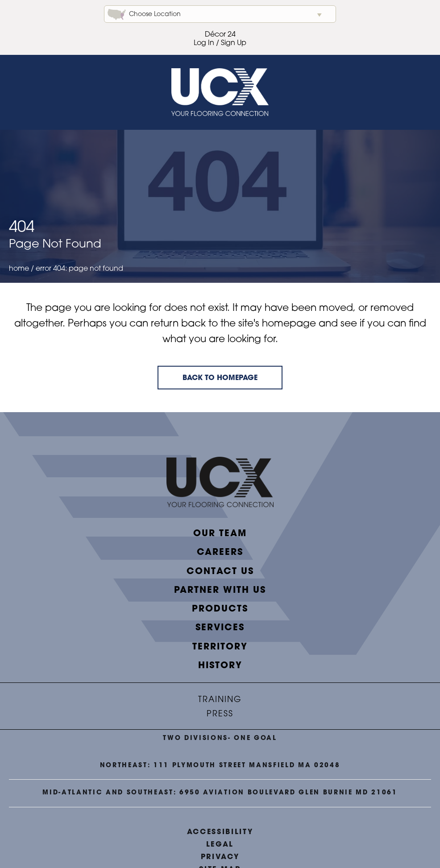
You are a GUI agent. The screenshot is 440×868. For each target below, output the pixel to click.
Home (19, 269)
